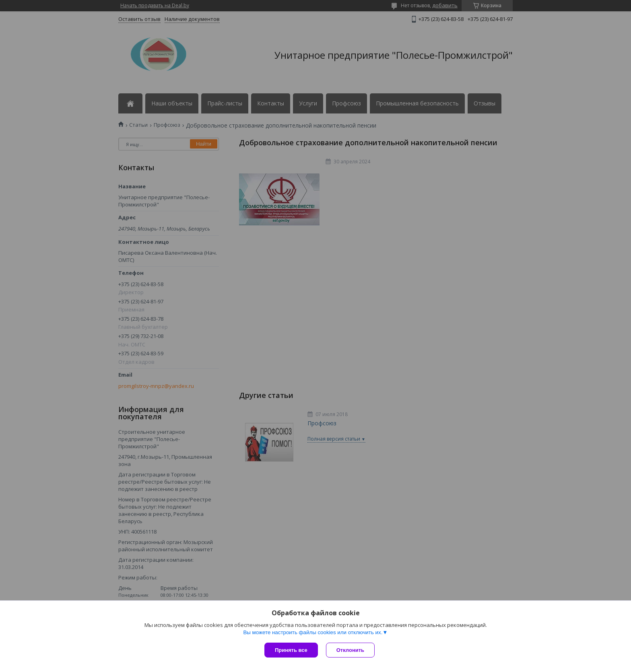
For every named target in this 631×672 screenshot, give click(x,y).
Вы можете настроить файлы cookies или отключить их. (313, 632)
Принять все (291, 650)
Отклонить (350, 650)
